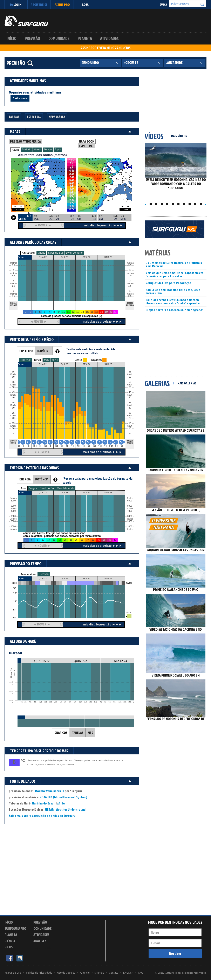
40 (130, 398)
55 (130, 382)
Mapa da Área (57, 117)
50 (130, 387)
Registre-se (39, 5)
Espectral (34, 117)
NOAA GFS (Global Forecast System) (63, 797)
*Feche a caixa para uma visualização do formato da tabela (97, 480)
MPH (55, 360)
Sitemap (99, 973)
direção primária (13, 304)
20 (130, 418)
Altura (15, 150)
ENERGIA (25, 479)
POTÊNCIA (42, 479)
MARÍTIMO (44, 351)
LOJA (85, 5)
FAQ (141, 973)
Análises (40, 941)
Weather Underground (71, 809)
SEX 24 (86, 578)
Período (27, 149)
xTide (61, 803)
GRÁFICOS (61, 733)
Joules (13, 529)
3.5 (13, 265)
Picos (9, 947)
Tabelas (14, 117)
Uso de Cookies (66, 973)
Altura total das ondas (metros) (42, 155)
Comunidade (59, 38)
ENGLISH (128, 973)
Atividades (109, 38)
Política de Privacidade (39, 973)
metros (13, 294)
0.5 (13, 296)
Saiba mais (20, 98)
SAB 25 (108, 578)
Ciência (10, 941)
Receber (175, 954)
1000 (13, 526)
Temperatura (28, 574)
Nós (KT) (26, 360)
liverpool (15, 653)
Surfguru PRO (15, 928)
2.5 (13, 276)
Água (58, 149)
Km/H (38, 360)
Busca (163, 4)
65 (130, 372)
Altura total (28, 253)
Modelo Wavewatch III (50, 791)
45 (130, 392)
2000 (13, 521)
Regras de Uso (13, 973)
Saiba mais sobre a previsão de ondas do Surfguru (42, 816)
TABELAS (78, 733)
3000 (13, 516)
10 (130, 428)
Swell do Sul (55, 253)
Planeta (85, 38)
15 (130, 423)
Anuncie (85, 973)
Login (15, 5)
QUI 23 (65, 578)
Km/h (130, 426)
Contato (114, 973)
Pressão (44, 574)
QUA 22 (43, 578)
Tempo (48, 149)
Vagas (41, 253)
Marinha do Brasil (44, 803)
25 (130, 413)
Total (23, 488)
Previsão (32, 38)
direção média (130, 442)
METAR (49, 809)
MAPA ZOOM (87, 141)
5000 (13, 506)
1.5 (13, 286)
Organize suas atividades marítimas (35, 92)
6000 (13, 501)
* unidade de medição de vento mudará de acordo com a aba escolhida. (91, 351)
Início (12, 38)
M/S (46, 360)
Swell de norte (74, 253)
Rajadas (96, 360)
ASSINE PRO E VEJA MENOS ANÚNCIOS (106, 48)
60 (130, 377)
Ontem (21, 578)
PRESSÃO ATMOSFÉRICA (25, 141)
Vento (38, 149)
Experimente (43, 948)
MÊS (90, 733)
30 (130, 408)
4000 (13, 511)
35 (130, 403)
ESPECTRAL (86, 146)
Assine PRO (62, 5)
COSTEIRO (26, 351)
